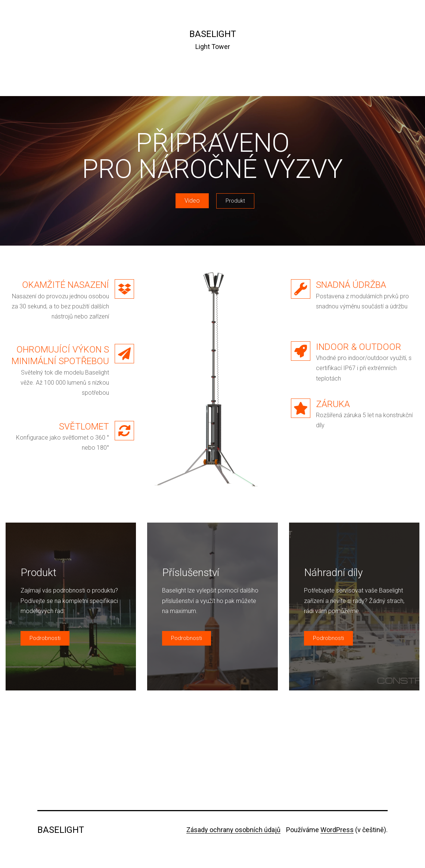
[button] (192, 201)
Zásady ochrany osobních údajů (233, 830)
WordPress (337, 830)
